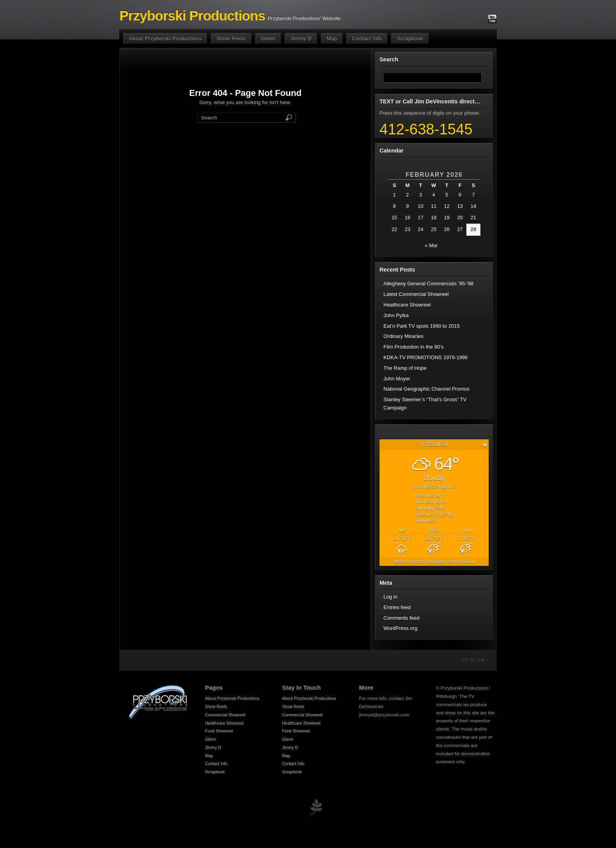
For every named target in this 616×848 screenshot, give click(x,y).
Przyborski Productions (192, 16)
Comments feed (401, 618)
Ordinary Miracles (403, 336)
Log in (390, 597)
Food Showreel (219, 731)
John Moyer (397, 379)
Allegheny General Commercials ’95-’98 (428, 284)
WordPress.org (400, 628)
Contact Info (367, 38)
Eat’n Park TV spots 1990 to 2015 (422, 326)
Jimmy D (301, 38)
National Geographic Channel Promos (426, 389)
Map (332, 38)
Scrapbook (410, 38)
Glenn (268, 38)
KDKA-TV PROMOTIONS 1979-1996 (426, 357)
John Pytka (396, 315)
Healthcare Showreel (407, 305)
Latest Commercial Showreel (416, 294)
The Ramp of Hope (405, 368)
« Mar (431, 245)
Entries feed (397, 607)
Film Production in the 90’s (413, 347)
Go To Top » (475, 660)
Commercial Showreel (225, 715)
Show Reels (231, 38)
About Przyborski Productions (165, 38)
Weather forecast (434, 562)
